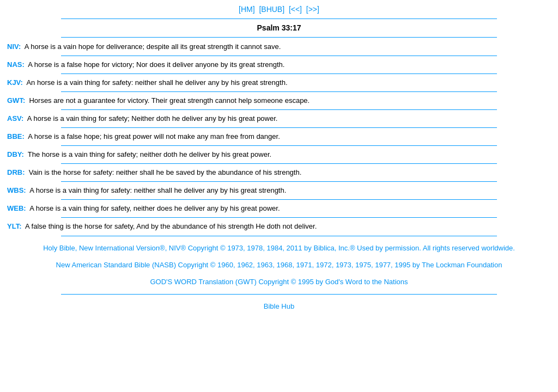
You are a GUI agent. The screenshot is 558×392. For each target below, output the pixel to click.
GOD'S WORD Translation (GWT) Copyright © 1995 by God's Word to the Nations (279, 282)
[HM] (247, 9)
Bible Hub (279, 306)
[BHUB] (272, 9)
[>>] (313, 9)
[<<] (295, 9)
